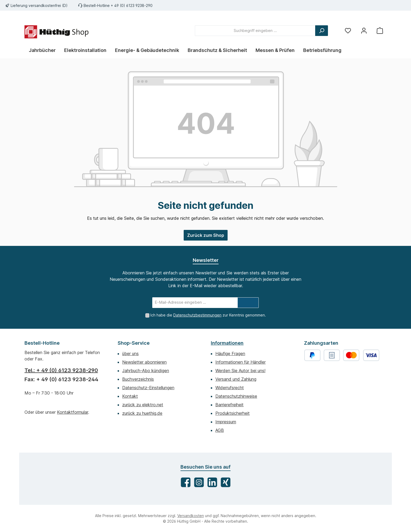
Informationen (227, 343)
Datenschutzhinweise (236, 396)
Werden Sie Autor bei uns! (240, 371)
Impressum (226, 422)
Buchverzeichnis (138, 379)
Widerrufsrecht (230, 388)
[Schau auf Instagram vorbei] (199, 482)
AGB (220, 430)
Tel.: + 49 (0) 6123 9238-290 (61, 370)
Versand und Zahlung (236, 379)
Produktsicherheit (233, 413)
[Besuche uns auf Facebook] (186, 482)
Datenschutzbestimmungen (197, 315)
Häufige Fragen (230, 354)
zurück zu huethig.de (142, 413)
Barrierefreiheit (229, 405)
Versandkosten (191, 516)
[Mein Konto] (364, 31)
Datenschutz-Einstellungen (148, 388)
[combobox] (255, 31)
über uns (130, 354)
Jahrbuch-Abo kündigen (146, 371)
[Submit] (248, 303)
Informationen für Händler (241, 362)
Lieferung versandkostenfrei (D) (39, 5)
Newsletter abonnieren (144, 362)
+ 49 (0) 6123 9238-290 (132, 5)
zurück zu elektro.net (143, 405)
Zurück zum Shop (206, 235)
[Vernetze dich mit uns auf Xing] (226, 482)
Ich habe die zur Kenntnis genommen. (208, 315)
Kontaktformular (73, 412)
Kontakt (130, 396)
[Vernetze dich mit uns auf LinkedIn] (212, 482)
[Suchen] (322, 31)
